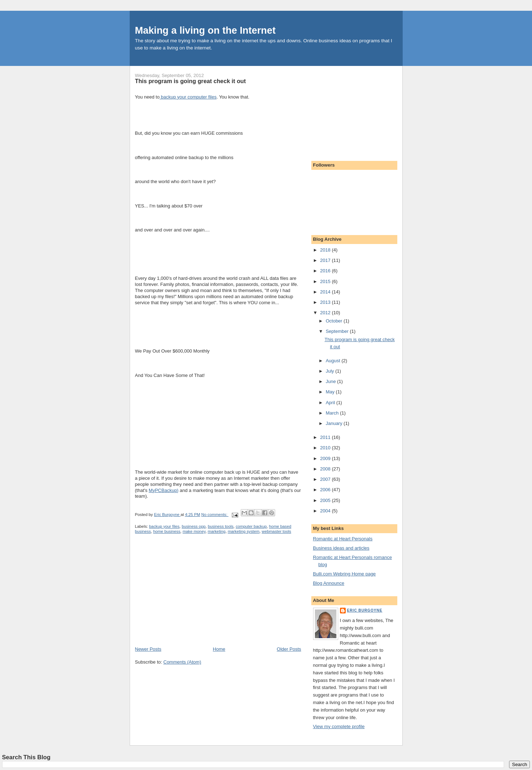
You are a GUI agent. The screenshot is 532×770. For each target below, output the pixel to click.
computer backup (251, 526)
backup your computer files (188, 97)
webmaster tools (276, 531)
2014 (326, 292)
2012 (326, 313)
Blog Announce (329, 583)
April (331, 403)
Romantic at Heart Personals (343, 539)
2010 (326, 448)
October (335, 321)
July (330, 371)
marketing (217, 531)
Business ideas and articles (341, 548)
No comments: (215, 515)
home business (167, 531)
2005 (326, 500)
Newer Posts (148, 649)
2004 (326, 511)
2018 (326, 250)
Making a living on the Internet (205, 30)
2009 (326, 458)
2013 (326, 302)
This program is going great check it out (191, 81)
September (338, 331)
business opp (194, 526)
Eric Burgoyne (365, 610)
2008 (326, 469)
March (333, 413)
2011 (326, 437)
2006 (326, 490)
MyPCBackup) (164, 490)
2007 (326, 479)
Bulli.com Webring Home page (344, 574)
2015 (326, 281)
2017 (326, 260)
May (331, 392)
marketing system (244, 531)
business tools (221, 526)
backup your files (164, 526)
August (334, 361)
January (335, 423)
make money (194, 531)
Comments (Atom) (182, 662)
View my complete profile (339, 726)
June (331, 381)
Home (219, 649)
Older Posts (289, 649)
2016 (326, 271)
